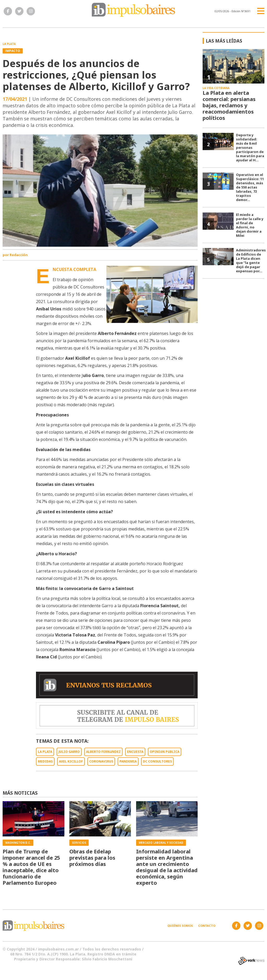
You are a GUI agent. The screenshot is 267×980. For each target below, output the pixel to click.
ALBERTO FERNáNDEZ (103, 752)
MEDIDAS (45, 761)
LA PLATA (45, 752)
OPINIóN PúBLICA (165, 752)
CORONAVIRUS (101, 761)
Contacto (207, 926)
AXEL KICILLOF (71, 761)
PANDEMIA (128, 761)
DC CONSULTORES (157, 761)
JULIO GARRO (69, 752)
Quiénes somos (180, 926)
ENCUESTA (135, 752)
